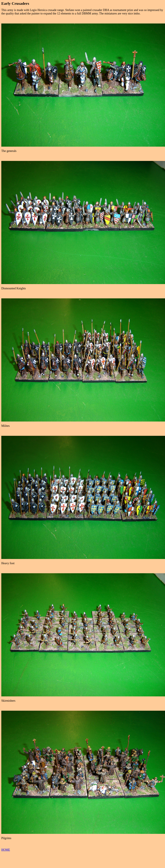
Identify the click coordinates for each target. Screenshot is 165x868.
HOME (6, 850)
